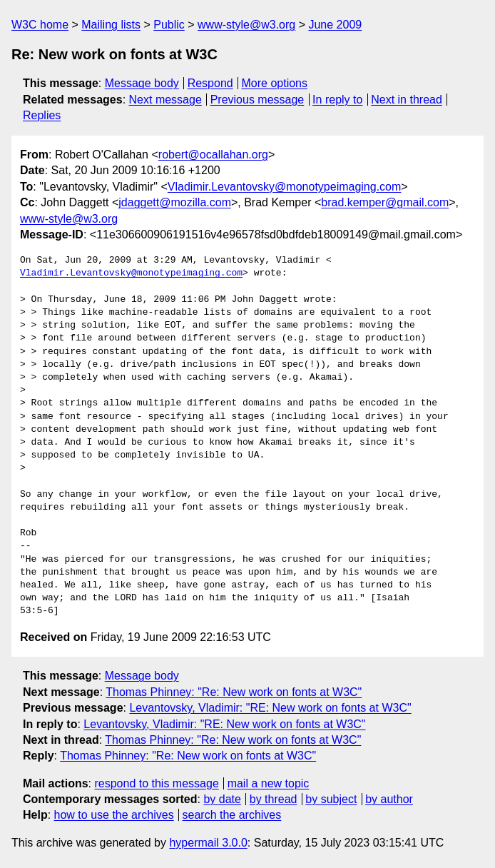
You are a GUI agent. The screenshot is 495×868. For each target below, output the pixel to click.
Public (169, 25)
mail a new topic (269, 783)
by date (222, 799)
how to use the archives (114, 815)
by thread (274, 799)
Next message (165, 100)
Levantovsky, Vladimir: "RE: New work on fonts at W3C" (270, 708)
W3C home (40, 25)
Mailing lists (111, 25)
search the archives (232, 815)
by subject (331, 799)
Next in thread (407, 100)
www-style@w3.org (246, 25)
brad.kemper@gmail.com (385, 202)
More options (275, 83)
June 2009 (335, 25)
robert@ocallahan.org (213, 155)
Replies (42, 115)
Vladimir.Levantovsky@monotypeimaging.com (285, 187)
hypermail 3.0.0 (208, 843)
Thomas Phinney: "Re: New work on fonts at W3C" (234, 692)
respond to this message (156, 783)
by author (389, 799)
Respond (210, 83)
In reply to (337, 100)
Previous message (257, 100)
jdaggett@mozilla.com (175, 202)
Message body (142, 83)
